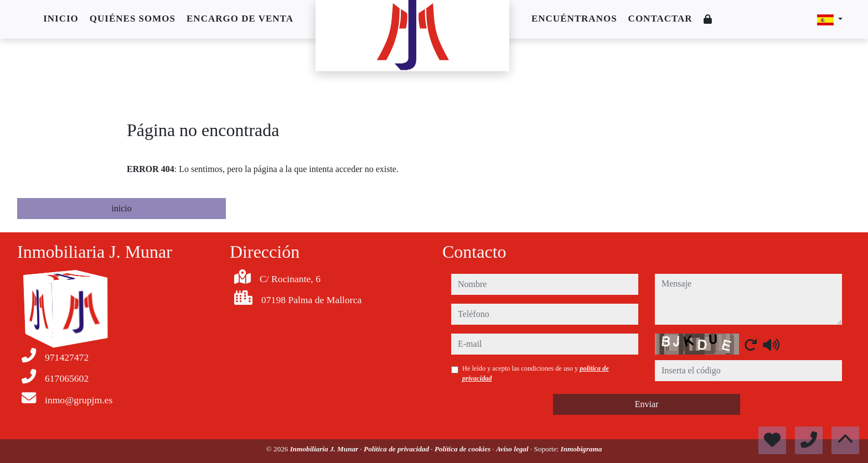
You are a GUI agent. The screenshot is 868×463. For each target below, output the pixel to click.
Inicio (61, 19)
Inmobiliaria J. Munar (325, 449)
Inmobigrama (582, 449)
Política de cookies (463, 449)
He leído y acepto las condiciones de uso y (536, 373)
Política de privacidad (397, 449)
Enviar (647, 404)
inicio (121, 208)
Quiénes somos (133, 19)
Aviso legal (513, 449)
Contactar (660, 19)
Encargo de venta (240, 19)
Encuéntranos (574, 19)
